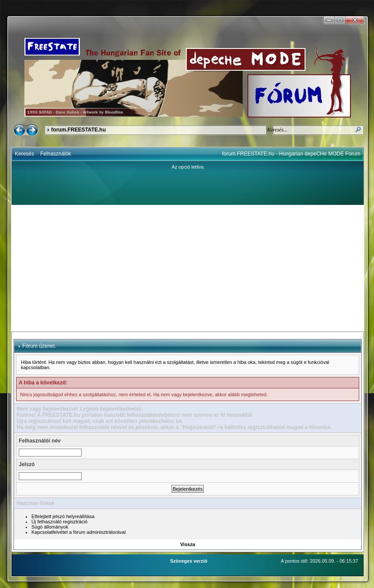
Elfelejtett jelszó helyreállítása (63, 516)
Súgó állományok (50, 527)
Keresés (24, 154)
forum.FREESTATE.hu (78, 130)
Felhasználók (56, 154)
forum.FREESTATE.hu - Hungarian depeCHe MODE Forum (291, 154)
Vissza (188, 544)
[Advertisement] (188, 268)
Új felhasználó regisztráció (59, 522)
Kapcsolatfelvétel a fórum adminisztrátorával (79, 532)
